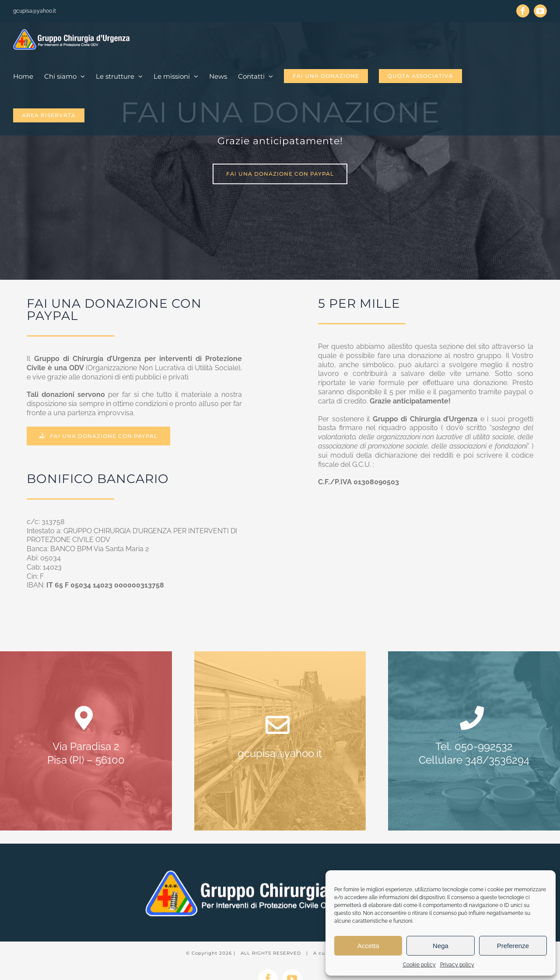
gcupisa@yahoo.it (35, 11)
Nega (441, 946)
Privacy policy (457, 965)
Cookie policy (419, 965)
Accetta (368, 946)
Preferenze (513, 946)
